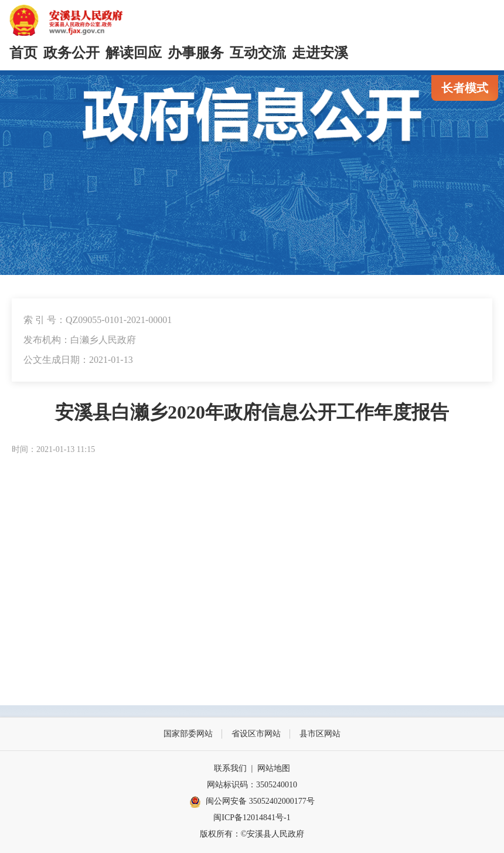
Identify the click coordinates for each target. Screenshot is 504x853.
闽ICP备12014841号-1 (252, 818)
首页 (23, 53)
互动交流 (258, 53)
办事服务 (196, 53)
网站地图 (274, 768)
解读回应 (134, 53)
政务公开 (71, 53)
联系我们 (230, 768)
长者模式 (465, 88)
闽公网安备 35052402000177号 (252, 802)
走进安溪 (320, 53)
